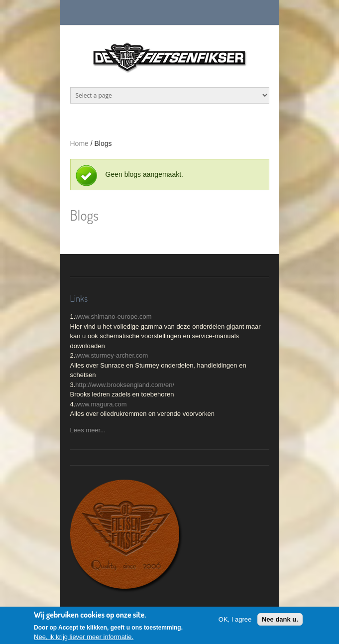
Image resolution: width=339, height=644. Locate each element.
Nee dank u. (280, 621)
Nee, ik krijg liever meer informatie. (84, 638)
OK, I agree (235, 621)
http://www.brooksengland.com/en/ (125, 385)
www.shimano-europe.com (113, 317)
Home (79, 143)
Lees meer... (88, 430)
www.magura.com (101, 404)
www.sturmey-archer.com (112, 355)
